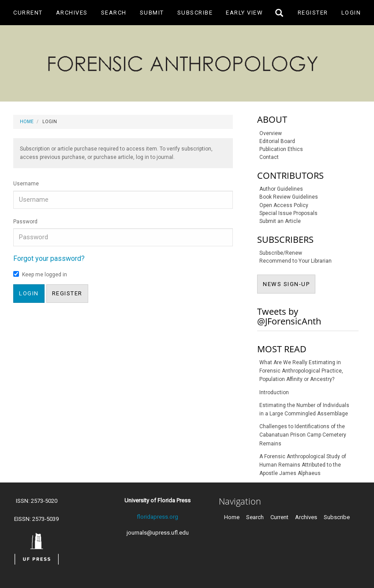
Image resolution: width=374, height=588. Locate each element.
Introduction (274, 392)
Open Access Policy (284, 205)
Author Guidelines (281, 189)
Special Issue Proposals (288, 213)
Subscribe (195, 13)
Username (26, 184)
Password (25, 222)
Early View (244, 13)
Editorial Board (277, 141)
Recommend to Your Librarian (295, 261)
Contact (269, 157)
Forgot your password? (49, 258)
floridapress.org (157, 517)
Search (114, 13)
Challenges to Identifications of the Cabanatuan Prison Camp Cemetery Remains (303, 435)
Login (351, 13)
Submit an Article (280, 221)
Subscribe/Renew (281, 253)
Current (28, 13)
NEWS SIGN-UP (289, 283)
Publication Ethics (281, 149)
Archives (72, 13)
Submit (152, 13)
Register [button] (67, 293)
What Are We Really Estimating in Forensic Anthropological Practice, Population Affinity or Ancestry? (301, 371)
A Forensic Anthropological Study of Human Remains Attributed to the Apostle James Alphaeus (303, 465)
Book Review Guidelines (289, 197)
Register (313, 13)
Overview (271, 133)
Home (27, 122)
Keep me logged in (40, 274)
